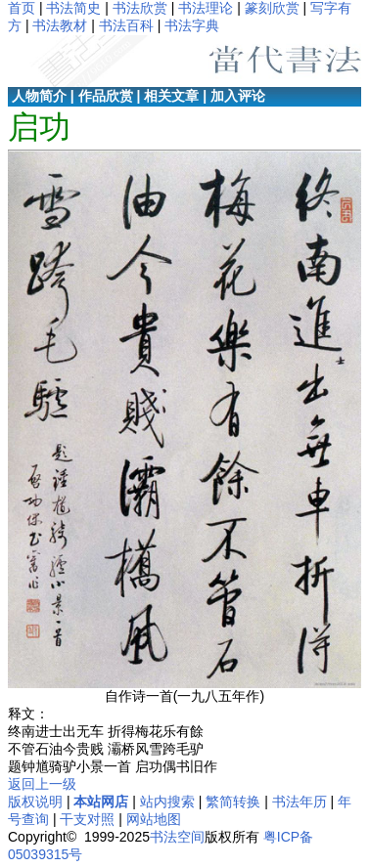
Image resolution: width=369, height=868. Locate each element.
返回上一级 (42, 784)
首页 (22, 8)
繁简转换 (233, 802)
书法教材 (60, 25)
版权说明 (35, 802)
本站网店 (101, 802)
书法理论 (206, 8)
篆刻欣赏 (272, 8)
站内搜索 (167, 802)
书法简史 (73, 8)
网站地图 (154, 819)
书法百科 (126, 25)
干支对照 (87, 819)
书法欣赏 (140, 8)
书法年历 (300, 802)
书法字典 (192, 25)
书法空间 (177, 837)
